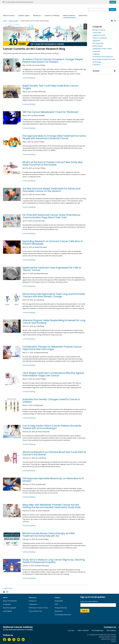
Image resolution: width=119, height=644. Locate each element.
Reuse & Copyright (9, 608)
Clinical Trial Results (100, 38)
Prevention (96, 51)
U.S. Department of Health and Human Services (102, 635)
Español (113, 2)
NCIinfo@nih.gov (98, 630)
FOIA (56, 604)
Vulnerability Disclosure (63, 615)
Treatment (96, 65)
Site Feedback (111, 630)
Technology (97, 62)
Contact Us (33, 601)
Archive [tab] (105, 71)
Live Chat (71, 630)
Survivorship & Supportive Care (104, 59)
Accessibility (59, 601)
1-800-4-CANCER (83, 630)
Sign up (85, 611)
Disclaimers (59, 611)
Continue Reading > (29, 78)
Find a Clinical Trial (35, 611)
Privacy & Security (61, 608)
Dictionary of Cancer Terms (38, 608)
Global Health (97, 46)
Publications (33, 604)
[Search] (112, 10)
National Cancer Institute (109, 639)
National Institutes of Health (107, 637)
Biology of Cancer (99, 30)
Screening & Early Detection (103, 57)
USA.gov (113, 641)
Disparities (96, 41)
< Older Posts (8, 588)
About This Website (10, 601)
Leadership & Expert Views (102, 49)
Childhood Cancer (99, 35)
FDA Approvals (98, 43)
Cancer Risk (97, 33)
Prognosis (96, 54)
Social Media (7, 611)
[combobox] (99, 10)
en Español (7, 604)
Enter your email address (89, 601)
